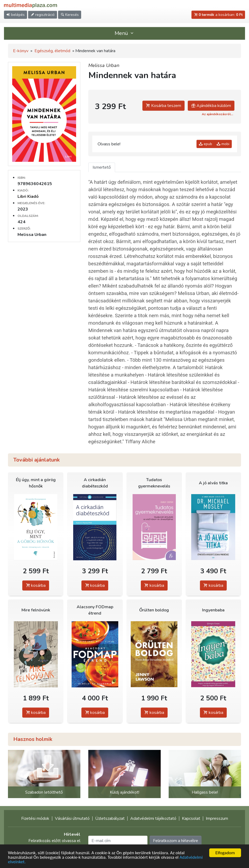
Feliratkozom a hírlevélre (176, 841)
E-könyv (21, 51)
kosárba (36, 585)
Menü (125, 33)
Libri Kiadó (28, 196)
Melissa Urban (104, 65)
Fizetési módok (35, 818)
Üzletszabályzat (110, 818)
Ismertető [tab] (102, 167)
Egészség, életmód (52, 51)
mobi (223, 144)
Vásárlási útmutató (72, 818)
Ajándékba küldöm (211, 106)
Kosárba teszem (163, 106)
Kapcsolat (191, 818)
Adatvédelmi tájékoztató (153, 818)
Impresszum (217, 818)
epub (206, 144)
